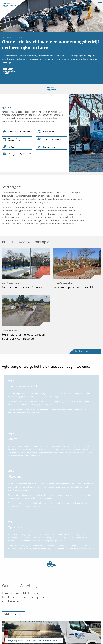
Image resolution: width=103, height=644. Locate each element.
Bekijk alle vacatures (13, 614)
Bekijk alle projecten (87, 351)
